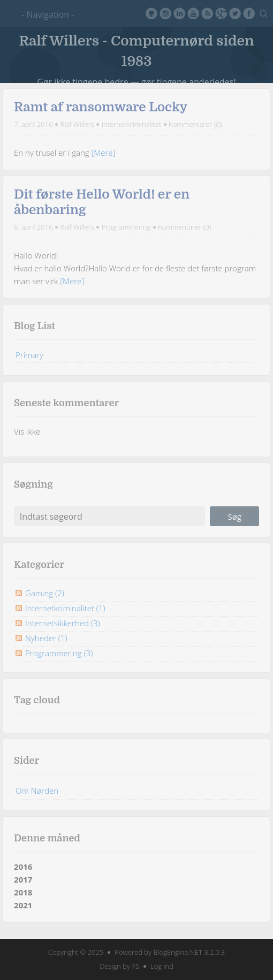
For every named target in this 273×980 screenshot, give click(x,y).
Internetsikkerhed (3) (62, 623)
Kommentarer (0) (195, 124)
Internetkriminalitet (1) (65, 608)
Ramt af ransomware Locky (101, 107)
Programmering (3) (59, 653)
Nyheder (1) (46, 638)
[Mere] (104, 153)
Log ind (162, 966)
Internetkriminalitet (132, 124)
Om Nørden (37, 791)
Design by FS (119, 966)
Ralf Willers (77, 124)
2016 (23, 867)
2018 (23, 892)
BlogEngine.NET (177, 952)
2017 (23, 879)
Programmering (126, 227)
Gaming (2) (45, 593)
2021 (23, 905)
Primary (29, 355)
